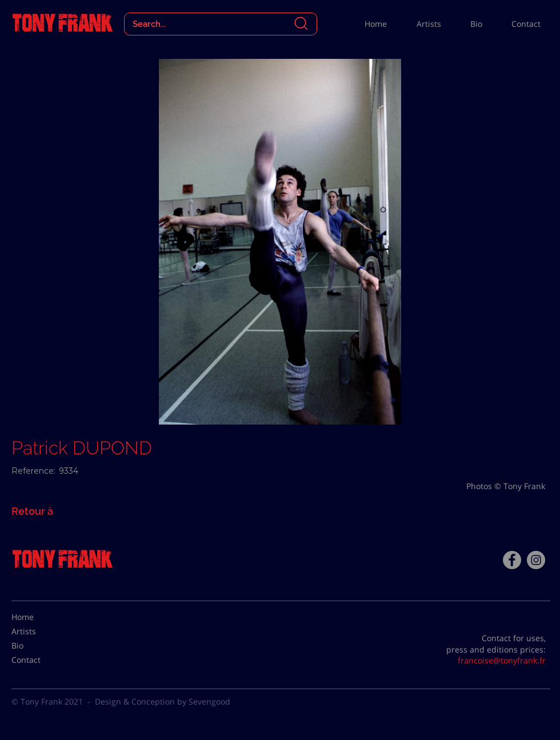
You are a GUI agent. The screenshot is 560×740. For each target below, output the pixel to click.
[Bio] (40, 646)
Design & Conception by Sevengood (163, 701)
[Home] (40, 617)
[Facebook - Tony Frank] (512, 560)
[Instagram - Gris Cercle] (536, 560)
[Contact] (40, 660)
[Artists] (40, 631)
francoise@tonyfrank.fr (502, 660)
